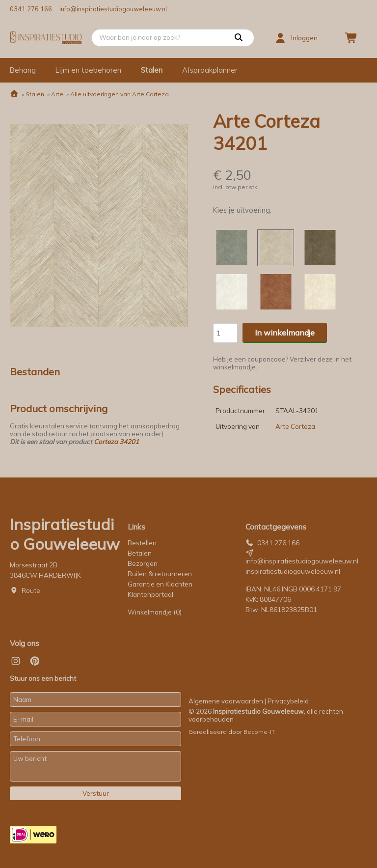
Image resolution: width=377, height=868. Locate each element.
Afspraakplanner (210, 70)
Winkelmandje (155, 612)
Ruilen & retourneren (160, 574)
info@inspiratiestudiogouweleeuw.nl (113, 9)
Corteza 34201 (116, 442)
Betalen (140, 553)
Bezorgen (143, 563)
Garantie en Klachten (161, 584)
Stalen (152, 70)
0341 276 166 (31, 9)
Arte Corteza (295, 426)
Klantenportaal (150, 594)
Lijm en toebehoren (88, 70)
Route (31, 590)
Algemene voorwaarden (226, 701)
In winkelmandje (285, 333)
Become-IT (259, 732)
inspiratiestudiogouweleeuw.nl (293, 571)
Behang (23, 70)
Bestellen (142, 543)
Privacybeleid (288, 701)
